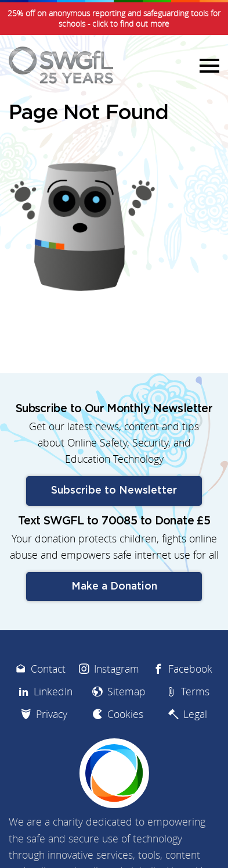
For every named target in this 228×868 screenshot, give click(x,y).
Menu (208, 65)
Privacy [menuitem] (52, 714)
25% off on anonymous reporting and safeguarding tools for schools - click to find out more (114, 19)
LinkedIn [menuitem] (53, 692)
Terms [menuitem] (195, 692)
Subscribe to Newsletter (114, 491)
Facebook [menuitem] (190, 669)
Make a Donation (114, 587)
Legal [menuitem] (195, 714)
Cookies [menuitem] (125, 714)
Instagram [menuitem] (117, 669)
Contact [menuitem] (48, 669)
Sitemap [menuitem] (126, 692)
